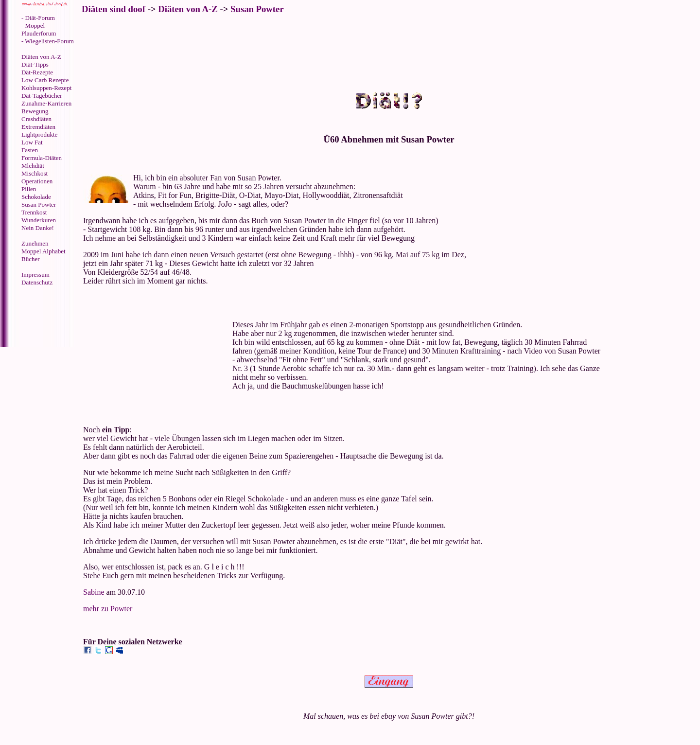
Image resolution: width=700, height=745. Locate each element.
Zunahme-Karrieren (46, 103)
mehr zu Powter (108, 609)
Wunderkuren (39, 220)
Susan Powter (39, 204)
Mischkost (35, 173)
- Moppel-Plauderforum (39, 29)
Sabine (94, 592)
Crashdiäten (36, 119)
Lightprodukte (39, 134)
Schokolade (36, 197)
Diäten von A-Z (41, 57)
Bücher (31, 259)
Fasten (30, 150)
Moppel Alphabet (44, 251)
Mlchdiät (33, 166)
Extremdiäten (38, 127)
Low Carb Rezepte (45, 80)
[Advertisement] (41, 318)
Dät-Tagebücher (42, 96)
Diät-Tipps (35, 64)
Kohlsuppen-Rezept (46, 88)
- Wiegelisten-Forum (48, 41)
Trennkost (34, 212)
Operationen (37, 181)
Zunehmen (35, 243)
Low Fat (32, 142)
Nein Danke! (38, 228)
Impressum (35, 275)
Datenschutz (37, 282)
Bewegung (35, 111)
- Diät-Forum (38, 18)
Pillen (29, 189)
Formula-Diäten (42, 158)
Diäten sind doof (114, 9)
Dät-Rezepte (37, 72)
